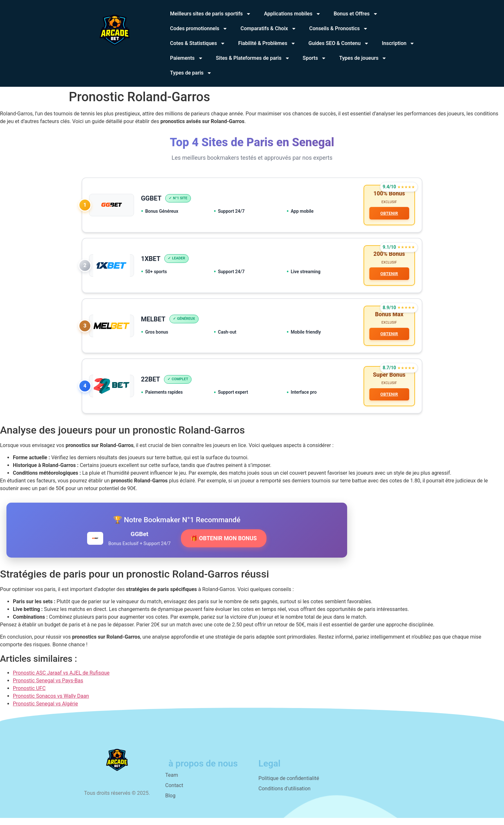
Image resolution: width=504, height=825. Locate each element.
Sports (315, 58)
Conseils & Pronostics (339, 29)
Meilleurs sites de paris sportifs (211, 14)
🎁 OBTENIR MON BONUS (224, 545)
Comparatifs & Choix (268, 29)
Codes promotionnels (199, 29)
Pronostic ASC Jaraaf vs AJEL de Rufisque (61, 680)
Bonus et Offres (356, 14)
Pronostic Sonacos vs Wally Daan (51, 703)
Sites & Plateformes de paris (253, 58)
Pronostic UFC (29, 696)
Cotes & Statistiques (198, 43)
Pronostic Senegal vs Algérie (45, 711)
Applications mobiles (292, 14)
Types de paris (191, 73)
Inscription (398, 43)
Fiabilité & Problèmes (267, 43)
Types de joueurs (363, 58)
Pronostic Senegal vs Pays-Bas (48, 688)
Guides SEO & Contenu (339, 43)
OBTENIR (388, 214)
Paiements (187, 58)
